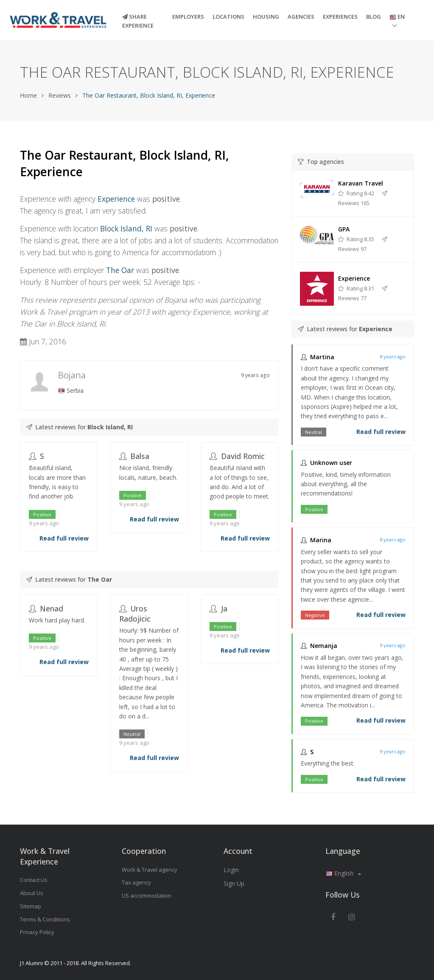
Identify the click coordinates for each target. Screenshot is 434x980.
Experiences (340, 17)
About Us (32, 893)
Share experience (138, 21)
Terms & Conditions (45, 919)
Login (231, 870)
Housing (266, 17)
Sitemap (31, 906)
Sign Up (234, 883)
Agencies (301, 17)
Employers (188, 17)
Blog (374, 17)
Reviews (60, 95)
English (343, 873)
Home (28, 95)
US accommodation (147, 896)
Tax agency (136, 882)
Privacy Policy (37, 932)
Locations (228, 17)
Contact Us (34, 880)
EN (397, 17)
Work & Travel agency (150, 870)
